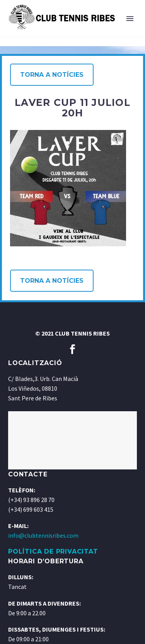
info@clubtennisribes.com (43, 535)
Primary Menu (130, 19)
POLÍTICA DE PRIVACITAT (53, 551)
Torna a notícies (52, 75)
